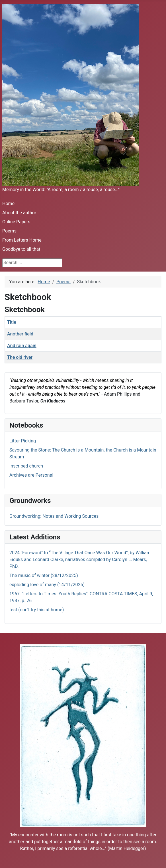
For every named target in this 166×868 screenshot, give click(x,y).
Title (12, 322)
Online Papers (16, 222)
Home (8, 204)
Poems (9, 231)
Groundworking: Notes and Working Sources (54, 516)
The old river (20, 357)
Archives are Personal (31, 475)
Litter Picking (23, 441)
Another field (20, 334)
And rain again (22, 346)
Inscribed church (26, 466)
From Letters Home (22, 240)
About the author (19, 213)
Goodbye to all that (21, 249)
